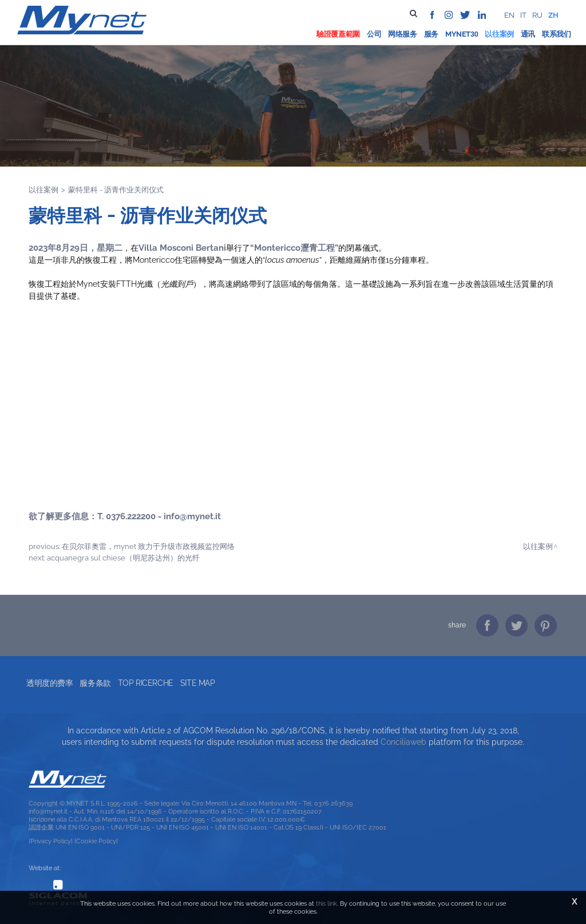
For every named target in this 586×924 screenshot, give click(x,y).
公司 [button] (374, 34)
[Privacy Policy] (51, 841)
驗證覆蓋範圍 (338, 34)
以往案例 (499, 34)
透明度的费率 (50, 683)
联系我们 (557, 34)
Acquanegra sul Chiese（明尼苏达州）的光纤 (123, 558)
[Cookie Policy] (96, 841)
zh (553, 15)
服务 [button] (431, 34)
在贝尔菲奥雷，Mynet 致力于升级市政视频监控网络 (148, 546)
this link (326, 903)
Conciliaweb (403, 742)
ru (537, 15)
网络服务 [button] (403, 34)
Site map (198, 683)
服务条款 (95, 683)
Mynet (458, 34)
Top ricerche (146, 683)
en (509, 15)
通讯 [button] (528, 34)
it (523, 15)
